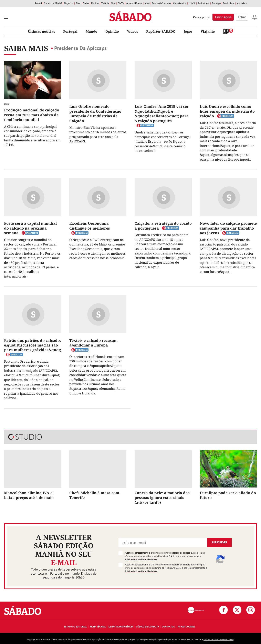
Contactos (168, 627)
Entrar (242, 17)
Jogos (188, 31)
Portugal (70, 31)
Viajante (208, 31)
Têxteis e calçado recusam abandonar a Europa (93, 343)
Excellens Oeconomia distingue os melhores (90, 226)
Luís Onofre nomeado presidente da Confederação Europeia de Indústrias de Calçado (95, 113)
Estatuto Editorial (75, 627)
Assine (223, 17)
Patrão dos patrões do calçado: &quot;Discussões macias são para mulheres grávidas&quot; (33, 345)
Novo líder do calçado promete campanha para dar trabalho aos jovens (228, 228)
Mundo (91, 31)
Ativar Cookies (186, 627)
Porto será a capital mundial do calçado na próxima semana (30, 228)
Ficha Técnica (98, 627)
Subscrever (219, 542)
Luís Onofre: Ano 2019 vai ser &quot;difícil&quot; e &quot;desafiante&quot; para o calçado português (162, 113)
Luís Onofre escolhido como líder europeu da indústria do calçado (227, 111)
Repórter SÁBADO (161, 31)
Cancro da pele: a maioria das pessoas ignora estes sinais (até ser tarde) (162, 498)
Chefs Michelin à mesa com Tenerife (94, 495)
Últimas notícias (41, 31)
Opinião (112, 31)
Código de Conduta (148, 627)
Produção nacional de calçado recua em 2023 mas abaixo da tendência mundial (32, 115)
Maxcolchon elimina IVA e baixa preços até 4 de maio (29, 495)
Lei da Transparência (121, 627)
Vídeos (133, 31)
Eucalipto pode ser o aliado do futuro (228, 495)
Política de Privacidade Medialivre (141, 560)
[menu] (6, 17)
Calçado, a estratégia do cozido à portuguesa (163, 226)
